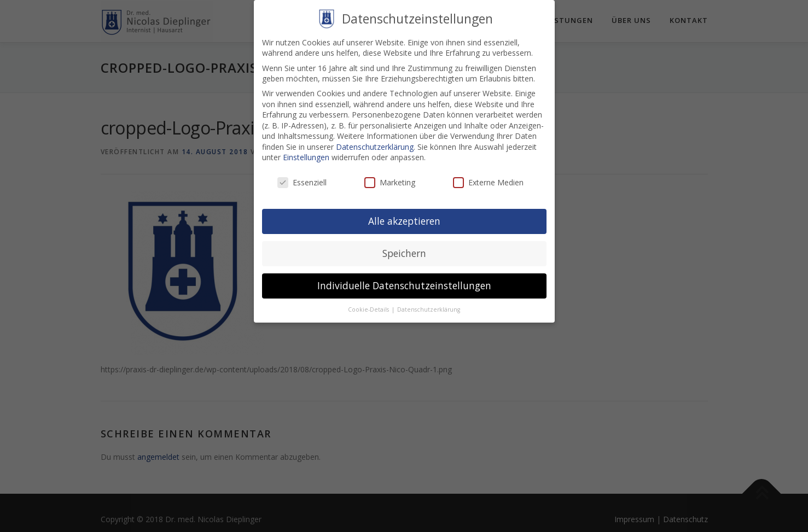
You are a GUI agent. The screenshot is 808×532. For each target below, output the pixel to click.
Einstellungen (306, 150)
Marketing (390, 175)
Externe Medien (488, 175)
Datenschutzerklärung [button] (429, 301)
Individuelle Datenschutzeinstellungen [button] (404, 277)
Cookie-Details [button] (369, 301)
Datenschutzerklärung (375, 139)
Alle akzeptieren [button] (404, 213)
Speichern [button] (404, 245)
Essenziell (302, 175)
